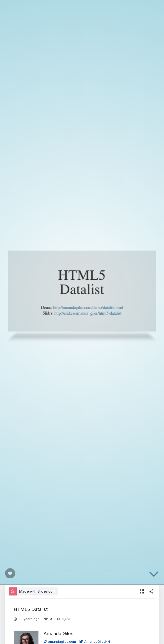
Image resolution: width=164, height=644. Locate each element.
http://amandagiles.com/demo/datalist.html (88, 308)
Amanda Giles (58, 633)
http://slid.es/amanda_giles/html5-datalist (88, 313)
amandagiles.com (60, 641)
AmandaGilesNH (95, 641)
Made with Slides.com (37, 591)
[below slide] (154, 575)
